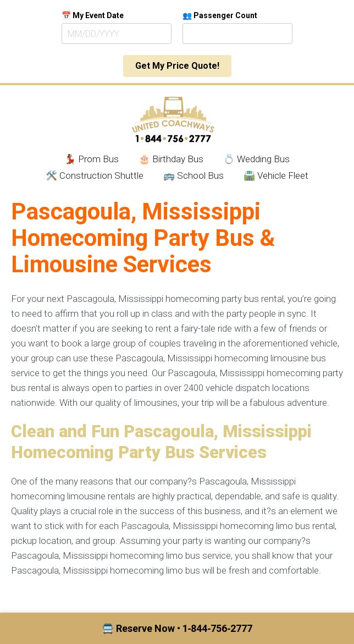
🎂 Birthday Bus (171, 159)
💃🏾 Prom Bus (92, 159)
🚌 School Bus (193, 175)
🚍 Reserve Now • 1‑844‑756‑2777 (177, 628)
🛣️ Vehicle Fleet (276, 175)
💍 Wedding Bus (256, 159)
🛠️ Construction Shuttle (95, 175)
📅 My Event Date (93, 15)
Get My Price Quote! (177, 66)
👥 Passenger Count (220, 15)
